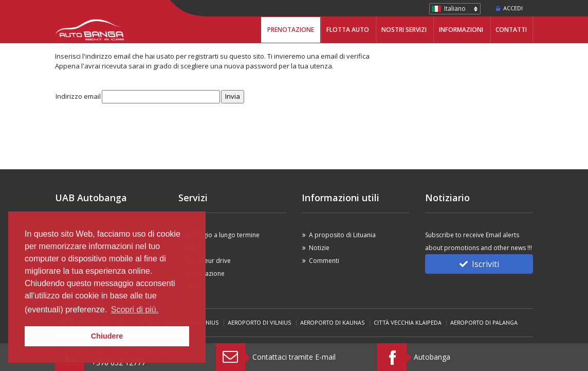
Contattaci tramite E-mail (294, 357)
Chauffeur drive (208, 261)
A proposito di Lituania (342, 235)
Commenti (324, 261)
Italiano (455, 8)
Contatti (511, 30)
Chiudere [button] (107, 336)
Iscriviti (479, 264)
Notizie (319, 248)
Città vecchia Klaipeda (408, 322)
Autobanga (432, 357)
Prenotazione (291, 30)
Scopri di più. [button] (135, 310)
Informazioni (461, 30)
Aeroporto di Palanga (484, 322)
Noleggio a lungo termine (223, 235)
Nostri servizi (404, 30)
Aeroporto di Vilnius (260, 322)
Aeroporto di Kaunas (333, 322)
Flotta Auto (348, 30)
